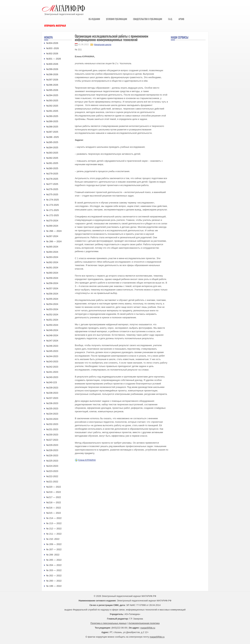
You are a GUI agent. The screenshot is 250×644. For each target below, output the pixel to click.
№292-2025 (52, 106)
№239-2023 (52, 388)
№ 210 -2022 (53, 539)
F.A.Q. (170, 19)
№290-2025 (52, 116)
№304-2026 (52, 43)
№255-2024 (52, 299)
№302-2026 (52, 54)
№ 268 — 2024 (54, 231)
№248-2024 (52, 335)
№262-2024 (52, 262)
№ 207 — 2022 (54, 549)
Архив (181, 19)
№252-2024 (52, 315)
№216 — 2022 (54, 508)
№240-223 (52, 382)
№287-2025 (52, 132)
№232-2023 (52, 424)
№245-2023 (52, 351)
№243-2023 (52, 361)
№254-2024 (52, 304)
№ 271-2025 (53, 210)
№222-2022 (52, 476)
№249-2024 (52, 330)
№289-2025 (52, 121)
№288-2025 (52, 127)
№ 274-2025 (53, 200)
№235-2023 (52, 408)
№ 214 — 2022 (54, 518)
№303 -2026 (53, 48)
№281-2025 (52, 163)
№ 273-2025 (53, 205)
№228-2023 (52, 450)
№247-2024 (52, 341)
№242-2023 (52, 367)
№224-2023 (52, 466)
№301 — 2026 (54, 59)
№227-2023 (52, 440)
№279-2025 (52, 174)
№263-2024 (52, 257)
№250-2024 (52, 325)
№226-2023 (52, 455)
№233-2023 (52, 419)
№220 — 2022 (54, 487)
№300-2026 (52, 64)
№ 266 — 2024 (54, 241)
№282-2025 (52, 158)
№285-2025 (52, 142)
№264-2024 (52, 252)
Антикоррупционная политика (144, 623)
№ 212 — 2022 (54, 529)
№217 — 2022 (54, 497)
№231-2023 (52, 429)
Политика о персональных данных (109, 623)
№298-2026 (52, 74)
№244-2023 (52, 356)
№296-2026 (52, 85)
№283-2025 (52, 153)
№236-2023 (52, 403)
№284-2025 (52, 147)
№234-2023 (52, 414)
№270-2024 (52, 221)
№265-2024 (52, 247)
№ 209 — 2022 (54, 544)
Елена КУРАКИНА (87, 460)
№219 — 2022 (54, 492)
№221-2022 (52, 482)
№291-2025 (52, 111)
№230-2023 (52, 435)
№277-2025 (52, 184)
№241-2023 (52, 372)
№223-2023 (52, 471)
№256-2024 (52, 294)
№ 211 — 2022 (54, 534)
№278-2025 (52, 179)
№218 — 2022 (54, 502)
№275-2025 (52, 194)
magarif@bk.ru (148, 628)
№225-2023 (52, 461)
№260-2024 (52, 273)
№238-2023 (52, 393)
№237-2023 (52, 398)
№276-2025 (52, 189)
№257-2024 (52, 288)
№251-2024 (52, 320)
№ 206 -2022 (53, 555)
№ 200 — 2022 (54, 581)
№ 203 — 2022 (54, 570)
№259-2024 (52, 278)
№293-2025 (52, 100)
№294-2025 (52, 95)
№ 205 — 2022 (54, 560)
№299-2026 (52, 69)
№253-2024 (52, 309)
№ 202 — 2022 (54, 576)
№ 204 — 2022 (54, 565)
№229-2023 (52, 445)
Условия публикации (117, 19)
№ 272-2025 (53, 215)
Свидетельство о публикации (147, 19)
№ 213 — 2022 (54, 523)
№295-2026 (52, 90)
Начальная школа (103, 45)
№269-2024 (52, 226)
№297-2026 (52, 80)
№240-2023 (52, 377)
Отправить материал (55, 26)
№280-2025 (52, 168)
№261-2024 (52, 268)
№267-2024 (52, 236)
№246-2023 (52, 346)
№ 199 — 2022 (54, 586)
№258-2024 (52, 283)
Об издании (94, 19)
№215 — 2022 (54, 513)
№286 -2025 (53, 137)
